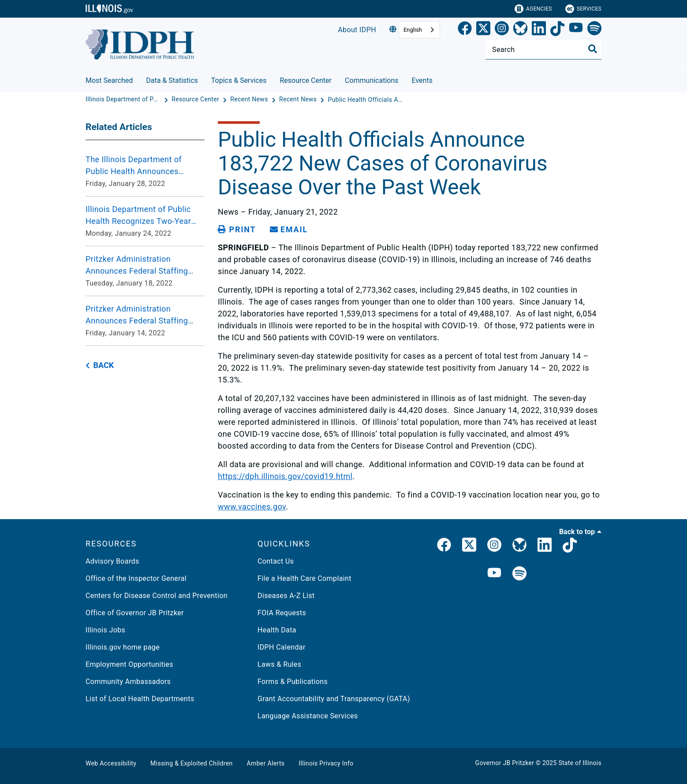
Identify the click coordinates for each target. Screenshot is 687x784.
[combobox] (419, 30)
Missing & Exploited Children (191, 763)
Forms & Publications (293, 682)
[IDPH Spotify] (519, 574)
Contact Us (276, 561)
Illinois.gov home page (123, 647)
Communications (372, 80)
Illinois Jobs (105, 630)
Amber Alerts (266, 763)
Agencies (533, 9)
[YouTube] (576, 30)
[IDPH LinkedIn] (545, 546)
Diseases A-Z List (286, 596)
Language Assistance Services (308, 716)
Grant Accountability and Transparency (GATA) (334, 699)
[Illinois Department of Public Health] (124, 100)
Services (583, 9)
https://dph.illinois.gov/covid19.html (285, 476)
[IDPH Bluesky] (519, 546)
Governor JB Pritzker (505, 763)
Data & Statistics (172, 80)
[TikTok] (557, 30)
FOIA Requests (282, 613)
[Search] (543, 50)
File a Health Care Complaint (304, 578)
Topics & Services (239, 80)
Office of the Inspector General (136, 578)
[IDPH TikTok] (570, 546)
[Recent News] (250, 100)
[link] (465, 30)
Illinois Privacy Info (326, 763)
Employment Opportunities (129, 664)
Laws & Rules (279, 664)
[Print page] (237, 230)
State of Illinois (580, 763)
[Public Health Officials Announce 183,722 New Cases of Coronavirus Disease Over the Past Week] (366, 100)
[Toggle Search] (593, 49)
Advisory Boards (112, 561)
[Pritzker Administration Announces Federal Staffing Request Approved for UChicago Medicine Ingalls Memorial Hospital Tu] (145, 271)
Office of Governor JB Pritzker (135, 613)
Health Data (277, 630)
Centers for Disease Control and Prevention (157, 596)
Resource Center (306, 80)
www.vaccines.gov (252, 507)
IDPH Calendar (282, 647)
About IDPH (357, 30)
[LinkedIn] (539, 30)
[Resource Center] (196, 100)
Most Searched (109, 80)
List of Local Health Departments (140, 699)
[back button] (100, 366)
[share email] (289, 230)
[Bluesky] (520, 30)
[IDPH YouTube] (494, 574)
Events (422, 80)
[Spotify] (594, 30)
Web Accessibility (111, 763)
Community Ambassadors (128, 682)
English (413, 30)
